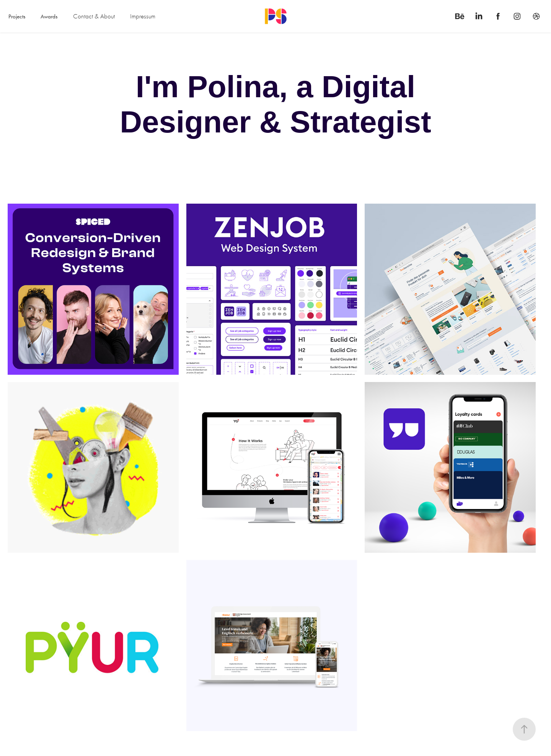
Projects (17, 16)
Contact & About (94, 16)
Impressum (143, 16)
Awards (49, 16)
